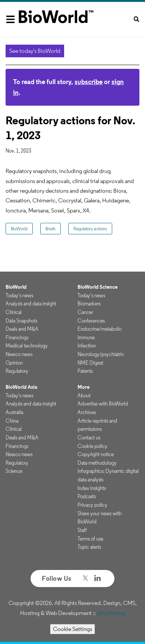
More (83, 387)
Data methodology (97, 463)
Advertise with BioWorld (103, 404)
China (12, 421)
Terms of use (90, 539)
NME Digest (90, 363)
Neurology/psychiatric (101, 354)
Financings (17, 337)
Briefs (51, 229)
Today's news (19, 295)
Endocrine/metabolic (100, 329)
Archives (87, 412)
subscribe (89, 82)
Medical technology (27, 346)
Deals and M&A (22, 329)
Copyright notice (96, 454)
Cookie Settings (72, 629)
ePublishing (111, 613)
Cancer (85, 312)
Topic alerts (89, 547)
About (84, 395)
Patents (85, 371)
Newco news (19, 354)
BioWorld (19, 229)
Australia (14, 412)
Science (14, 471)
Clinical (14, 312)
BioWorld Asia (21, 387)
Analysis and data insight (31, 304)
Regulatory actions (90, 229)
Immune (86, 337)
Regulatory (17, 371)
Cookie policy (92, 446)
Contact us (89, 438)
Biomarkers (89, 304)
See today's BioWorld (35, 51)
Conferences (91, 321)
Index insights (92, 488)
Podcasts (87, 496)
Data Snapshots (21, 321)
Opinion (14, 363)
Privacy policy (92, 505)
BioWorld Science (97, 287)
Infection (87, 346)
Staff (82, 530)
